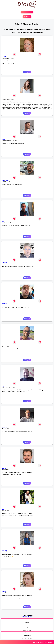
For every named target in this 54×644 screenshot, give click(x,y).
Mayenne (27, 622)
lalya (3, 98)
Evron (27, 628)
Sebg (3, 221)
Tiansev (4, 592)
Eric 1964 (4, 468)
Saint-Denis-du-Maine (27, 638)
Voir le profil (27, 72)
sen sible (4, 57)
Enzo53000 (5, 427)
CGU (38, 642)
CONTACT (50, 642)
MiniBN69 (4, 304)
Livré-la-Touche (27, 635)
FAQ (34, 642)
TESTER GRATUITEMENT (27, 12)
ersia (3, 509)
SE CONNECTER (27, 17)
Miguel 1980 (5, 180)
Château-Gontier (27, 625)
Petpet (3, 386)
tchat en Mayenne (28, 617)
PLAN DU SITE (43, 642)
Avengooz (4, 263)
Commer (27, 633)
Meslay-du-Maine (27, 630)
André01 (4, 139)
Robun (3, 345)
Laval (27, 620)
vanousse (4, 550)
